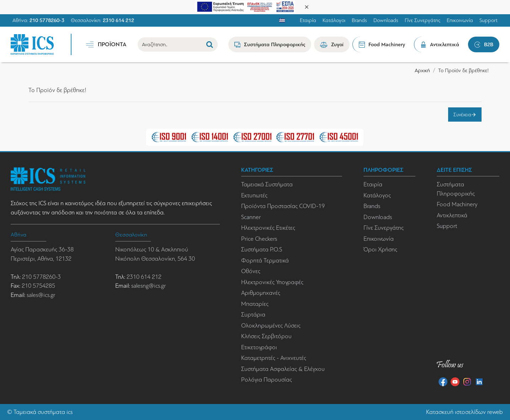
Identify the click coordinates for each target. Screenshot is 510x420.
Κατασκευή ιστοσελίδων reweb (464, 412)
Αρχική (422, 70)
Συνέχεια (462, 115)
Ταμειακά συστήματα (39, 412)
